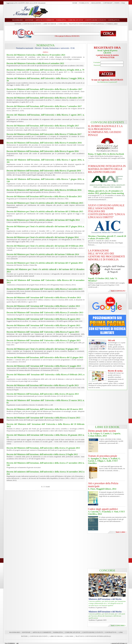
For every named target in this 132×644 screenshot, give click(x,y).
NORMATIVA (58, 632)
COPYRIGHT (108, 3)
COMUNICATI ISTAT (73, 632)
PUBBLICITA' (84, 3)
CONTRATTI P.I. (111, 632)
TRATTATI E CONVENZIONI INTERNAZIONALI (87, 24)
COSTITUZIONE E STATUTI (93, 632)
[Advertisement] (89, 11)
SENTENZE (26, 632)
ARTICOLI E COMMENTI (42, 632)
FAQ (123, 3)
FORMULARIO (112, 24)
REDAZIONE (96, 3)
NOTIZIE (18, 24)
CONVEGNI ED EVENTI (32, 24)
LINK (121, 632)
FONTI (117, 3)
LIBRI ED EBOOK (50, 24)
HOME (75, 3)
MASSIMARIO (15, 632)
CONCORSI (63, 24)
